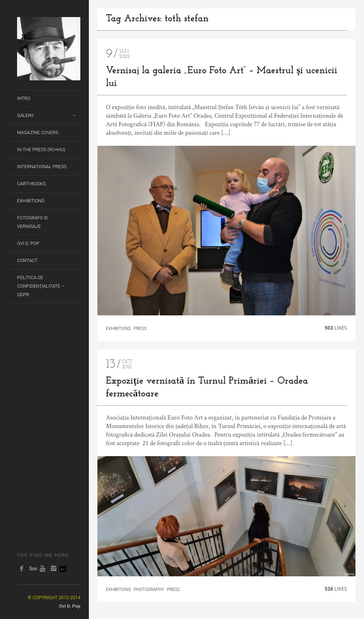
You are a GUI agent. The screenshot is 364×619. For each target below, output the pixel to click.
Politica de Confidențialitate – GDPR (41, 286)
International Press (42, 167)
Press (140, 329)
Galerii (25, 115)
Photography (149, 589)
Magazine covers (38, 132)
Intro (24, 98)
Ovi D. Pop (28, 243)
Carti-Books (31, 184)
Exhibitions (31, 201)
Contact (27, 260)
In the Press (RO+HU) (41, 150)
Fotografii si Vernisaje (32, 222)
